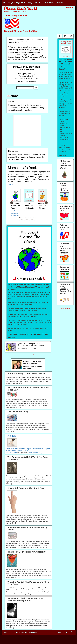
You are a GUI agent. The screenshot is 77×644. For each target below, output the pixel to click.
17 (28, 220)
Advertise (23, 632)
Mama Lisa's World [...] (35, 453)
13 (21, 220)
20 (33, 220)
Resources (33, 632)
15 (24, 220)
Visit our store (13, 185)
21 (35, 220)
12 (19, 220)
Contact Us (13, 632)
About (5, 632)
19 (31, 220)
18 (29, 220)
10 (35, 217)
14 (23, 220)
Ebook (13, 211)
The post (9, 453)
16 (26, 220)
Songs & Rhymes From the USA (21, 31)
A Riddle (14, 453)
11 (36, 217)
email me (24, 157)
